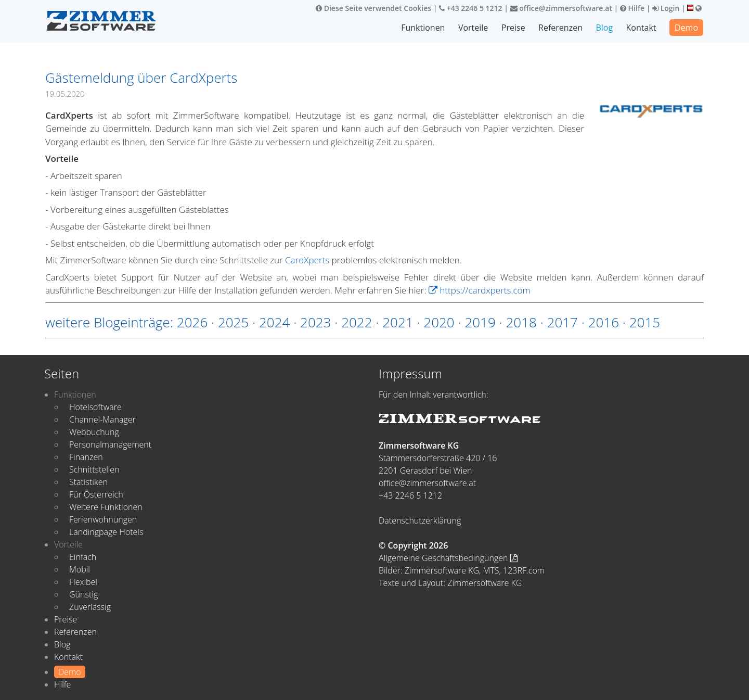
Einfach (83, 557)
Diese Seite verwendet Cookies (373, 8)
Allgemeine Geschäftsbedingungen (448, 558)
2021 (398, 322)
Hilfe (632, 8)
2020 (439, 322)
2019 (480, 322)
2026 (192, 322)
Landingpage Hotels (106, 532)
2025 (233, 322)
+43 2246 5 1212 (471, 8)
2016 (604, 322)
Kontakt (641, 28)
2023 (315, 322)
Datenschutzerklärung (420, 520)
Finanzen (86, 457)
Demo (686, 28)
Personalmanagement (110, 444)
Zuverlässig (90, 607)
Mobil (80, 569)
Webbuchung (94, 432)
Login (666, 8)
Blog (604, 28)
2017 (563, 322)
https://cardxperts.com (480, 290)
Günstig (83, 594)
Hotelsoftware (95, 407)
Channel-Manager (102, 419)
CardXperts (307, 260)
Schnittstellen (94, 469)
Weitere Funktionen (106, 507)
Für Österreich (96, 494)
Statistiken (88, 482)
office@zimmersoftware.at (561, 8)
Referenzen (560, 28)
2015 (645, 322)
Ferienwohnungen (103, 519)
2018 (521, 322)
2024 (274, 322)
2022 (357, 322)
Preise (513, 28)
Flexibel (83, 582)
